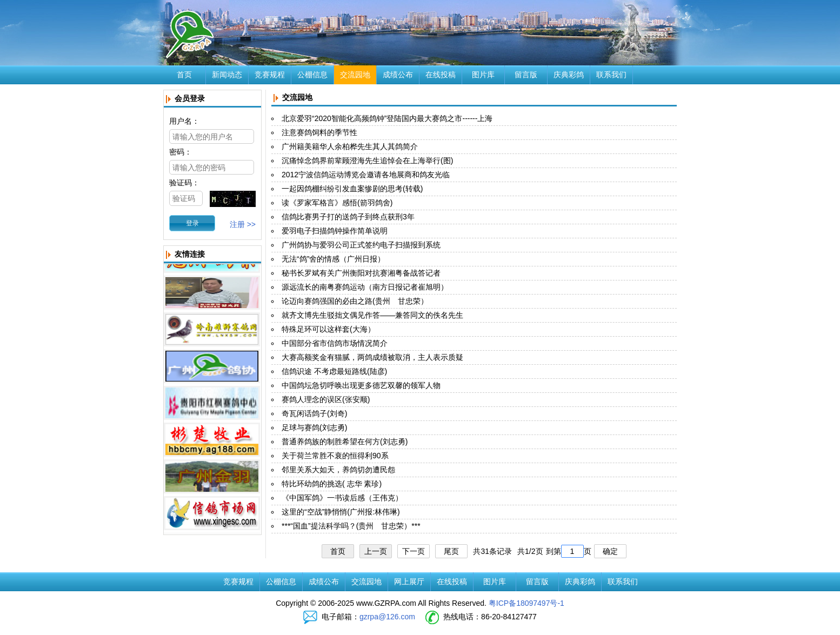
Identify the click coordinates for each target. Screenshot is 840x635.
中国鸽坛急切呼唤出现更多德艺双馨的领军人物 (361, 385)
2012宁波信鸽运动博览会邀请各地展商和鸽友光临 (366, 175)
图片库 (483, 75)
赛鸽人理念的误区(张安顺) (326, 399)
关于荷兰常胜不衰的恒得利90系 (335, 456)
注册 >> (243, 224)
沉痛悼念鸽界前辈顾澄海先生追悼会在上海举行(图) (367, 161)
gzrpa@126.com (387, 617)
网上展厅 (409, 581)
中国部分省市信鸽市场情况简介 (335, 343)
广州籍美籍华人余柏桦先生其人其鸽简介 (350, 146)
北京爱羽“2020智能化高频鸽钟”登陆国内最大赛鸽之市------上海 (387, 118)
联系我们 (611, 75)
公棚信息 (312, 75)
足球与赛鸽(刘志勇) (314, 427)
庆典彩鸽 (569, 75)
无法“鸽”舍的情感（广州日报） (333, 259)
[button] (192, 223)
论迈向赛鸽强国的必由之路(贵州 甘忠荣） (355, 301)
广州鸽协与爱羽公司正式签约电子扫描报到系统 (361, 245)
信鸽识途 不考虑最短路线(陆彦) (334, 371)
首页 (184, 75)
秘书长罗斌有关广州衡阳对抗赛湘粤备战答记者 (361, 273)
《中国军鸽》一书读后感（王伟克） (342, 498)
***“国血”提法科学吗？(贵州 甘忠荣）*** (351, 526)
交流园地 (355, 75)
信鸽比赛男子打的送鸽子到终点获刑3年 (348, 217)
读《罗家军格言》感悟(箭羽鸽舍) (337, 203)
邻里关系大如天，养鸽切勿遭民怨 (338, 470)
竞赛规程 (270, 75)
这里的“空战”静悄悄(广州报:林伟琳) (341, 512)
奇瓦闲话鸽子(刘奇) (314, 413)
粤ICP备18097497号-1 (526, 603)
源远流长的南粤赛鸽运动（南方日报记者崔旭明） (365, 287)
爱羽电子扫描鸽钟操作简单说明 (335, 231)
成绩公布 (398, 75)
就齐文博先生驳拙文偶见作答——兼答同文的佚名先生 (372, 315)
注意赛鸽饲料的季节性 (319, 132)
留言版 (526, 75)
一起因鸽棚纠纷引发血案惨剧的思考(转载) (352, 189)
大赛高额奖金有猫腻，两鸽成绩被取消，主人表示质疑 (372, 357)
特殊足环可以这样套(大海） (328, 329)
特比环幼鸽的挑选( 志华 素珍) (332, 484)
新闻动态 (227, 75)
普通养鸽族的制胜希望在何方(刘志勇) (345, 442)
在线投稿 (441, 75)
